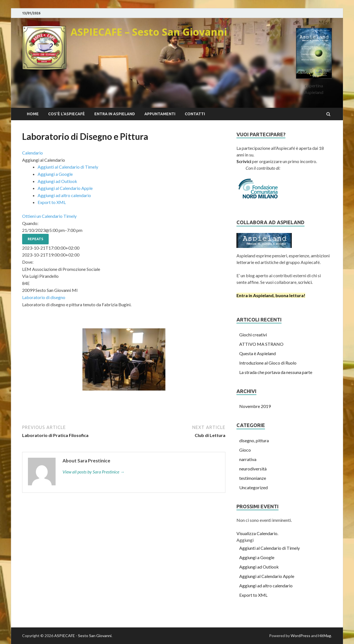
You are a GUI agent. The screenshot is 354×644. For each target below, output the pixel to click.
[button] (44, 160)
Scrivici (244, 161)
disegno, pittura (254, 440)
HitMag (325, 636)
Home (33, 114)
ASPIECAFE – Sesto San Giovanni (149, 32)
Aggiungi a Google (55, 174)
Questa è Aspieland (257, 353)
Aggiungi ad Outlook (57, 181)
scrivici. (305, 282)
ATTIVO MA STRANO (261, 344)
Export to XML (52, 202)
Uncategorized (253, 487)
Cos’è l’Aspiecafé (67, 114)
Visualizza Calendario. (257, 533)
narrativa (248, 459)
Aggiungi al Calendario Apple (65, 188)
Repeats (35, 239)
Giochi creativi (253, 335)
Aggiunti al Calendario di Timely (68, 167)
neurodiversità (253, 469)
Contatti (195, 114)
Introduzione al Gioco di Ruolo (268, 363)
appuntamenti (160, 114)
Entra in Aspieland (115, 114)
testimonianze (253, 478)
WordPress (300, 636)
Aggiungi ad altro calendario (64, 195)
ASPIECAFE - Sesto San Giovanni (83, 636)
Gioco (245, 450)
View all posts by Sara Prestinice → (93, 472)
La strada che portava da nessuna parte (276, 372)
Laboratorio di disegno (44, 297)
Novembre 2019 (255, 406)
